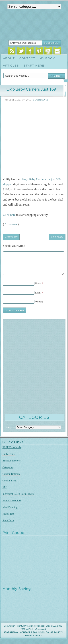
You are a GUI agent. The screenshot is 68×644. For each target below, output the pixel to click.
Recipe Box (8, 514)
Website (39, 302)
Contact (27, 58)
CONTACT (25, 632)
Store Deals (8, 521)
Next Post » (57, 237)
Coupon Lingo (10, 481)
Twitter (21, 51)
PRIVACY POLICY (34, 636)
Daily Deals (8, 454)
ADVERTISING (11, 632)
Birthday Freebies (11, 461)
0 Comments (41, 100)
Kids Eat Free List (12, 501)
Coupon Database (11, 474)
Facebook (30, 51)
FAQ (5, 487)
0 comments (11, 224)
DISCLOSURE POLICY (51, 632)
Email (57, 51)
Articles (11, 66)
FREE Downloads (12, 447)
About (9, 58)
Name (38, 284)
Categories (8, 467)
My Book (47, 58)
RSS (12, 51)
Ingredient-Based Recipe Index (18, 494)
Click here (9, 215)
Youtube (48, 51)
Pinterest (39, 51)
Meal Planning (10, 507)
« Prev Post (11, 237)
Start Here (34, 66)
